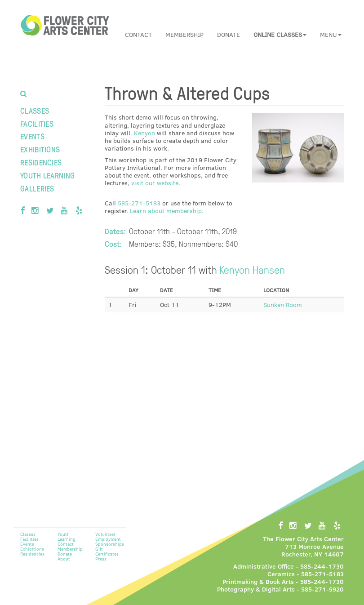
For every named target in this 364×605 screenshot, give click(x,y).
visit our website (155, 183)
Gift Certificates (107, 551)
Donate (229, 34)
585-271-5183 (139, 203)
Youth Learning (47, 175)
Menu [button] (331, 34)
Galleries (37, 188)
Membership (184, 34)
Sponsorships (110, 544)
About (64, 559)
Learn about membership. (167, 211)
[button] (280, 35)
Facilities (37, 123)
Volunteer (105, 534)
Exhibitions (40, 149)
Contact (138, 34)
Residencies (41, 162)
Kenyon (144, 133)
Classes (35, 110)
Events (32, 136)
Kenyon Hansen (252, 269)
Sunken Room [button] (283, 305)
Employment (108, 539)
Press (101, 559)
